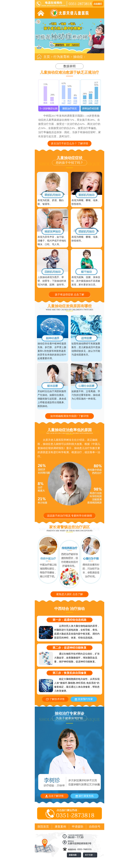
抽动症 (78, 57)
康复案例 (60, 827)
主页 (47, 57)
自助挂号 (95, 827)
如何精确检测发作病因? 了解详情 (70, 416)
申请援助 (78, 827)
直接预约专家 (84, 699)
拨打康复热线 (85, 796)
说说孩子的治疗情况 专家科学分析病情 (69, 516)
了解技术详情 (55, 699)
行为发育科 (62, 57)
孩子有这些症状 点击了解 (69, 295)
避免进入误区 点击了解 (69, 594)
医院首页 (43, 827)
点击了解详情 (54, 796)
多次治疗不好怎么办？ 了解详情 (69, 143)
